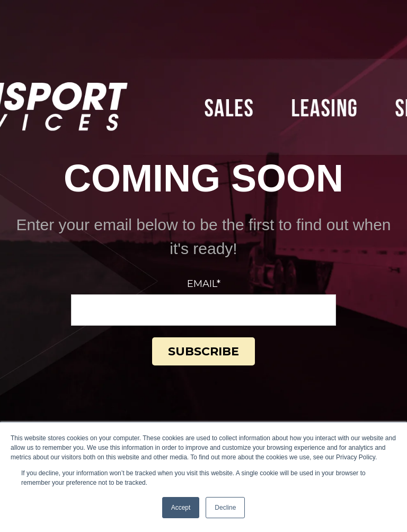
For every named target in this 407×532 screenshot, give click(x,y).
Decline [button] (225, 508)
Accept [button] (181, 508)
